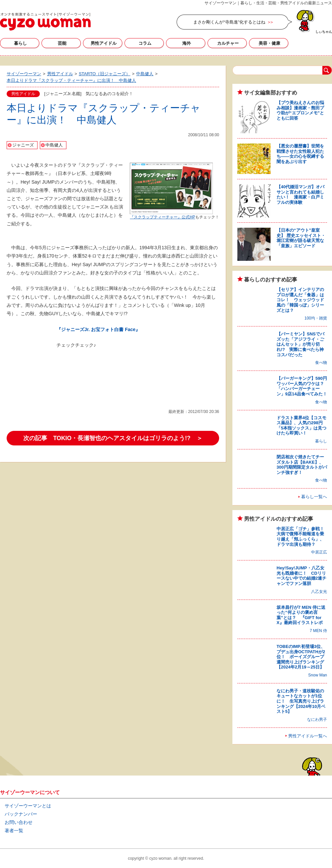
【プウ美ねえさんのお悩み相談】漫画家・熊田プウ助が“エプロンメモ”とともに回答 (300, 110)
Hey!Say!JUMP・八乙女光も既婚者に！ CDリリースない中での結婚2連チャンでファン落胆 (301, 576)
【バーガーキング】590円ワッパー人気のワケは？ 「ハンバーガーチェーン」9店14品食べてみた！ (302, 386)
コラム (145, 43)
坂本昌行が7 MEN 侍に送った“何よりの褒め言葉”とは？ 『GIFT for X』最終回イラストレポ (301, 615)
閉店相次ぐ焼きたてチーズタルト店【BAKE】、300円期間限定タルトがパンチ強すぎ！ (302, 465)
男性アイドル (104, 43)
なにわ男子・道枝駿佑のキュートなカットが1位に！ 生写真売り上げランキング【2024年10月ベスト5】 (301, 701)
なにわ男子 (317, 720)
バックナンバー (21, 814)
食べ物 (321, 363)
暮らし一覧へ (314, 497)
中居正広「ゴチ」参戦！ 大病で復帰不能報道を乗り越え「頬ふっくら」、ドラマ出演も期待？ (302, 537)
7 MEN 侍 (318, 631)
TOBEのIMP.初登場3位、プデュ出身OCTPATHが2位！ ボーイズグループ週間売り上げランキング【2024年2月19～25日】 (301, 657)
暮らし (20, 43)
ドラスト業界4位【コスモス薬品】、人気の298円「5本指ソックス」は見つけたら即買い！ (301, 426)
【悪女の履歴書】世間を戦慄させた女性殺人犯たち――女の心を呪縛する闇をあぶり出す (300, 154)
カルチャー (228, 43)
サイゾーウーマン (45, 22)
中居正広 (319, 552)
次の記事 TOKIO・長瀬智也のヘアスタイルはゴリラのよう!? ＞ (113, 438)
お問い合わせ (19, 822)
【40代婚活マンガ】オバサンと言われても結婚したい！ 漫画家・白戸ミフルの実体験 (300, 195)
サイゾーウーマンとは (28, 806)
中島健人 (54, 145)
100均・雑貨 (316, 318)
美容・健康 (269, 43)
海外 (187, 43)
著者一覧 (14, 831)
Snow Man (318, 675)
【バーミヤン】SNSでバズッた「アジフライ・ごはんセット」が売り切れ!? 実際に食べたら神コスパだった (300, 344)
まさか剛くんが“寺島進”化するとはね (229, 22)
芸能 (62, 43)
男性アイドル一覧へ (308, 736)
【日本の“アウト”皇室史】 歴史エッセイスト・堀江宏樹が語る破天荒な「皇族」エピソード (301, 238)
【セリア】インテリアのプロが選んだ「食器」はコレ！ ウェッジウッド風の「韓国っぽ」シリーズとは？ (300, 300)
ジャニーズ (23, 145)
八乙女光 (319, 592)
